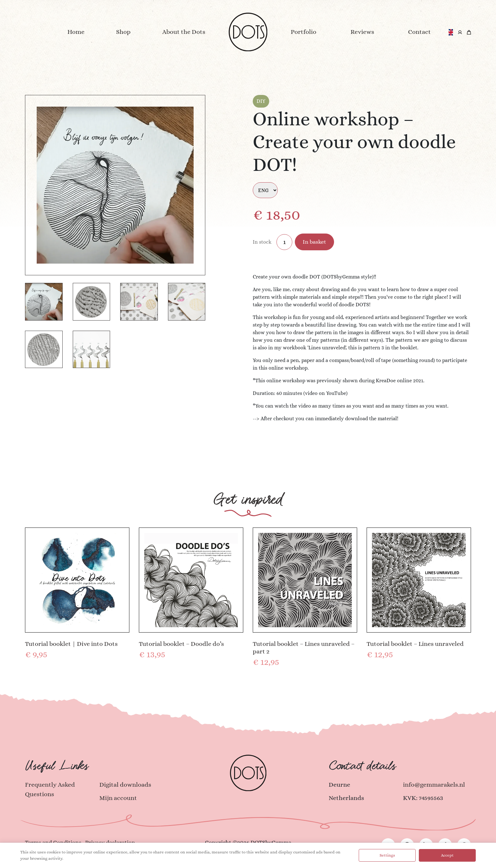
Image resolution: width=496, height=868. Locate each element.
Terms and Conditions (53, 842)
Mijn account (118, 798)
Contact (419, 32)
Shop (123, 32)
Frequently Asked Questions (50, 789)
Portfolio (304, 32)
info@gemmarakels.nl (434, 785)
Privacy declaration (110, 842)
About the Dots (184, 32)
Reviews (362, 32)
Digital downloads (125, 785)
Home (76, 32)
